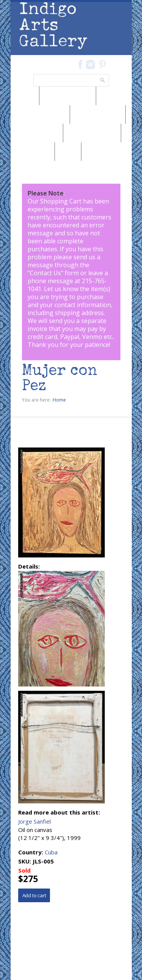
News (25, 96)
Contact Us (45, 273)
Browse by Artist (37, 133)
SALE (68, 151)
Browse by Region (68, 96)
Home (59, 400)
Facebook (80, 65)
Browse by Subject (92, 133)
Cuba (51, 852)
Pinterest (102, 65)
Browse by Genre (98, 114)
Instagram (91, 65)
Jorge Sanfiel (34, 821)
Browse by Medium (40, 114)
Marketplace (33, 151)
